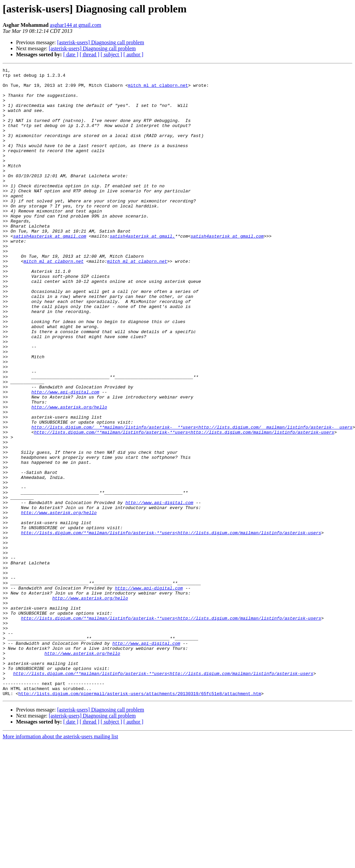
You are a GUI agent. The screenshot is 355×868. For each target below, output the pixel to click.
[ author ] (134, 54)
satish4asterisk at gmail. (142, 270)
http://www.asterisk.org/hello (69, 475)
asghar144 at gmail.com (75, 25)
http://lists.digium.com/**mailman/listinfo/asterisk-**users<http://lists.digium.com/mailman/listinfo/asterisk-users (184, 505)
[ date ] (71, 54)
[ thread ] (90, 54)
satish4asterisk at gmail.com (50, 270)
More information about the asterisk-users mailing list (60, 862)
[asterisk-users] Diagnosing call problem (101, 42)
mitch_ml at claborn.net (158, 89)
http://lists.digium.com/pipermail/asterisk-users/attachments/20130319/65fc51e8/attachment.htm (140, 819)
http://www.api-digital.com (65, 457)
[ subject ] (111, 54)
